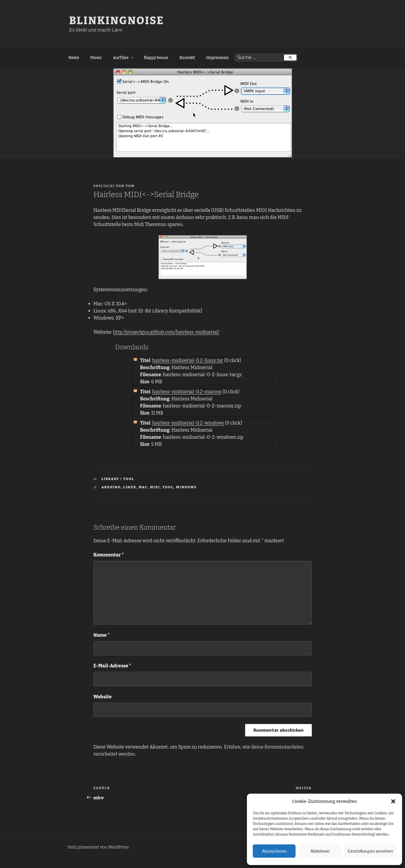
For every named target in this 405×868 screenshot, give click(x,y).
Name (102, 635)
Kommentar (109, 555)
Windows (186, 487)
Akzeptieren (274, 851)
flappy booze (156, 58)
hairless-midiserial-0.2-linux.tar (188, 360)
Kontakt (187, 58)
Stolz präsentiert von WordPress (98, 847)
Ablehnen (320, 851)
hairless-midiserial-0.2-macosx (187, 392)
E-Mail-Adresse (112, 666)
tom (130, 186)
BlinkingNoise (117, 21)
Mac (143, 487)
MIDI (155, 487)
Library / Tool (118, 479)
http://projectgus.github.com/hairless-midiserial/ (166, 332)
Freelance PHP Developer (28, 864)
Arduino (111, 487)
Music (96, 58)
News (74, 58)
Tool (168, 487)
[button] (393, 801)
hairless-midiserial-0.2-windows (188, 423)
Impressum (217, 58)
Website (103, 697)
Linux (130, 487)
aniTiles (123, 58)
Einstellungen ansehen (370, 851)
